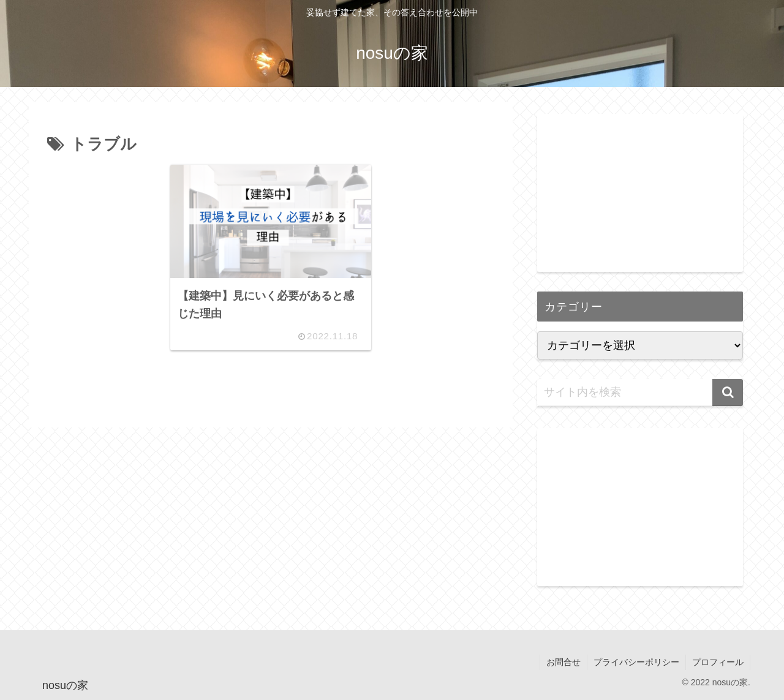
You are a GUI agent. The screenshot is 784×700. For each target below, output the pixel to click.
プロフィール (718, 662)
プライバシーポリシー (636, 662)
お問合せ (563, 662)
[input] (640, 393)
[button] (728, 393)
